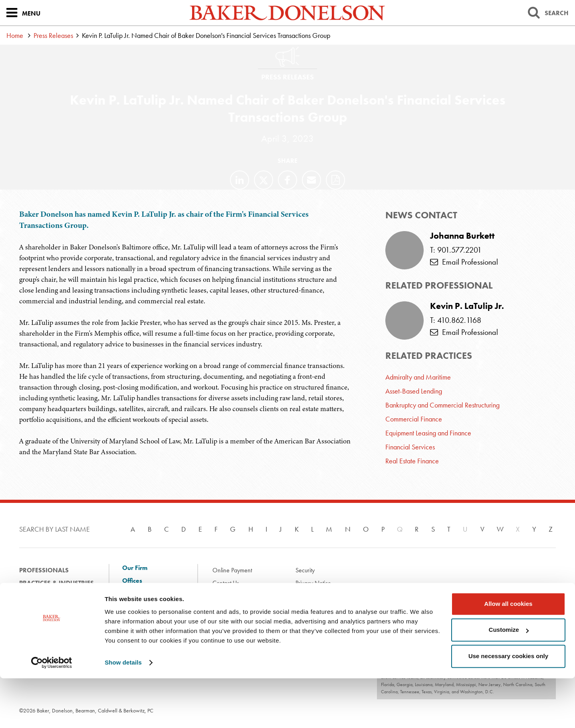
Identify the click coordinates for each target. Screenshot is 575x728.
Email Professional (464, 262)
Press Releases (53, 35)
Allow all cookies (509, 654)
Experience (37, 596)
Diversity (135, 614)
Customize (509, 680)
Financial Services (410, 447)
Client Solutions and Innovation (151, 597)
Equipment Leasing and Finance (428, 433)
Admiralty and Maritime (418, 377)
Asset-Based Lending (414, 391)
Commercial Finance (414, 419)
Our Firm (135, 568)
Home (15, 35)
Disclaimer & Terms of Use (245, 596)
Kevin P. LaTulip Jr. (467, 306)
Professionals (44, 570)
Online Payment (232, 570)
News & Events (44, 608)
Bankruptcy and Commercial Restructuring (442, 405)
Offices (132, 581)
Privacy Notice (313, 583)
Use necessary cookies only (508, 706)
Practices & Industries (57, 583)
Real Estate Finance (412, 461)
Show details (123, 712)
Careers (134, 627)
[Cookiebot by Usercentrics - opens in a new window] (52, 712)
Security (305, 570)
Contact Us (226, 583)
